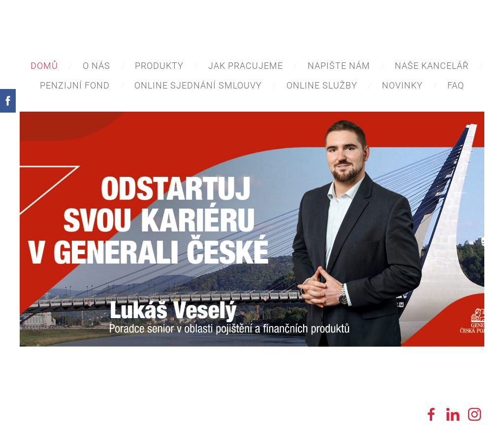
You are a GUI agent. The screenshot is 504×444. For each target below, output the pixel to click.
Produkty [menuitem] (159, 66)
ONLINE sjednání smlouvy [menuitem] (198, 85)
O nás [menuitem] (96, 66)
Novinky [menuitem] (402, 85)
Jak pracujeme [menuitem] (246, 66)
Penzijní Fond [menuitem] (75, 85)
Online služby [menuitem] (322, 85)
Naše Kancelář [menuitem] (432, 66)
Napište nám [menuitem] (339, 66)
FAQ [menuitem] (456, 85)
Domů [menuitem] (44, 66)
